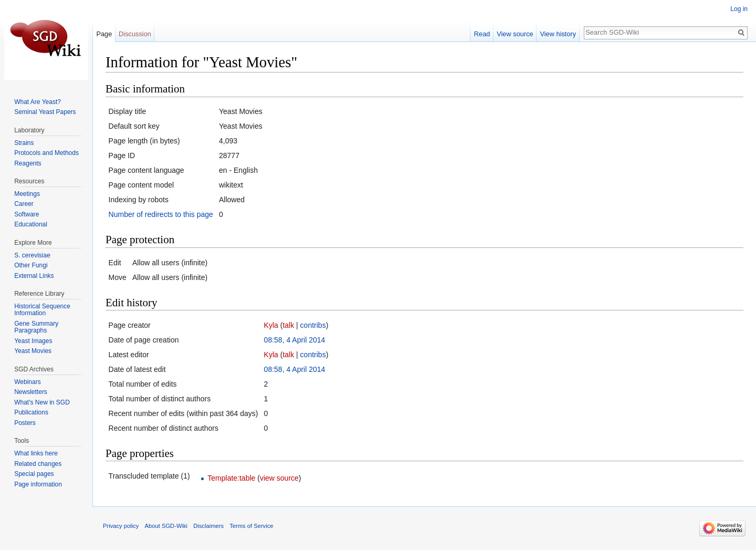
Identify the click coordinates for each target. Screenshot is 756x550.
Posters (25, 423)
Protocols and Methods (46, 153)
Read (482, 34)
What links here (36, 453)
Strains (24, 143)
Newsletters (31, 392)
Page (104, 34)
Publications (31, 412)
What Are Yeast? (38, 102)
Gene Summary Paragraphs (36, 327)
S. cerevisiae (32, 255)
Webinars (27, 382)
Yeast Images (33, 341)
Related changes (38, 464)
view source (279, 478)
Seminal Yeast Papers (45, 112)
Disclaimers (208, 526)
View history (558, 34)
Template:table (231, 478)
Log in (739, 9)
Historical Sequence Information (42, 310)
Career (24, 204)
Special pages (34, 474)
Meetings (27, 194)
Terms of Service (251, 526)
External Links (34, 276)
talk (288, 325)
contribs (313, 325)
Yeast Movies (33, 351)
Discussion (135, 34)
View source (515, 34)
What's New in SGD (42, 402)
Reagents (28, 163)
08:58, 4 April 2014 (295, 340)
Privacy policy (121, 526)
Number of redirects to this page (161, 214)
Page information (38, 484)
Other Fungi (31, 265)
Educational (31, 224)
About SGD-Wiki (166, 526)
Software (27, 214)
